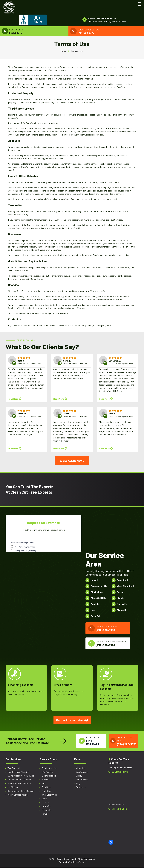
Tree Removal (14, 769)
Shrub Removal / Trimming (19, 780)
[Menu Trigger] (140, 4)
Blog (78, 784)
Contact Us (81, 788)
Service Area (82, 773)
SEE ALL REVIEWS (72, 462)
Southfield (46, 792)
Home (64, 52)
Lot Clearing (13, 788)
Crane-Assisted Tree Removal (21, 792)
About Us (80, 769)
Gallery (79, 776)
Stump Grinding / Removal (19, 784)
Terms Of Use (79, 863)
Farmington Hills (49, 769)
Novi (44, 784)
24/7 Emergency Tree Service (21, 776)
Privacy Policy (65, 863)
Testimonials (82, 780)
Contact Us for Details (72, 720)
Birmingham (47, 773)
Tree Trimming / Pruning (18, 773)
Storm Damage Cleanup (18, 795)
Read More (15, 400)
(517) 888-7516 (118, 810)
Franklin (45, 780)
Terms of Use (77, 52)
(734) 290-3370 (118, 773)
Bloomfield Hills (49, 776)
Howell (45, 815)
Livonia (45, 803)
